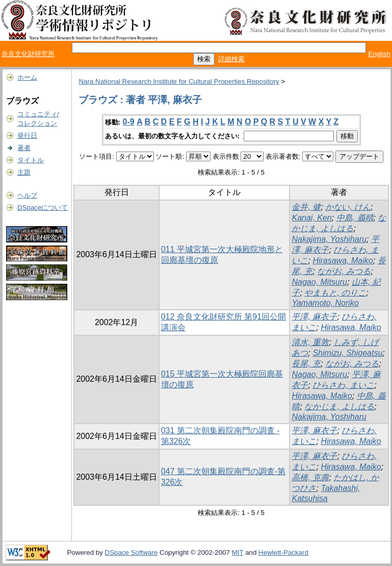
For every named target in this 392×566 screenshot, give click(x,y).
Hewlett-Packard (283, 552)
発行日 (27, 136)
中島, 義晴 (355, 218)
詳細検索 (231, 59)
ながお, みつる (344, 271)
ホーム (27, 77)
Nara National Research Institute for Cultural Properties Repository (179, 81)
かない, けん (348, 207)
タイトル (31, 160)
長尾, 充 (306, 364)
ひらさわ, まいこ (343, 385)
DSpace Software (132, 552)
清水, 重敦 (310, 342)
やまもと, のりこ (335, 293)
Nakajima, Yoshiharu (329, 239)
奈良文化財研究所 (28, 54)
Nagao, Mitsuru (319, 282)
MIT (238, 552)
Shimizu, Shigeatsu (347, 353)
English (379, 54)
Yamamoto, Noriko (325, 303)
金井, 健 (306, 207)
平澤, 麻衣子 (314, 317)
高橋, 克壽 (310, 477)
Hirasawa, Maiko (343, 261)
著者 (24, 148)
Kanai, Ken (311, 218)
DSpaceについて (43, 207)
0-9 (129, 122)
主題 (24, 172)
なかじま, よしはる (339, 407)
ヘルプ (27, 195)
